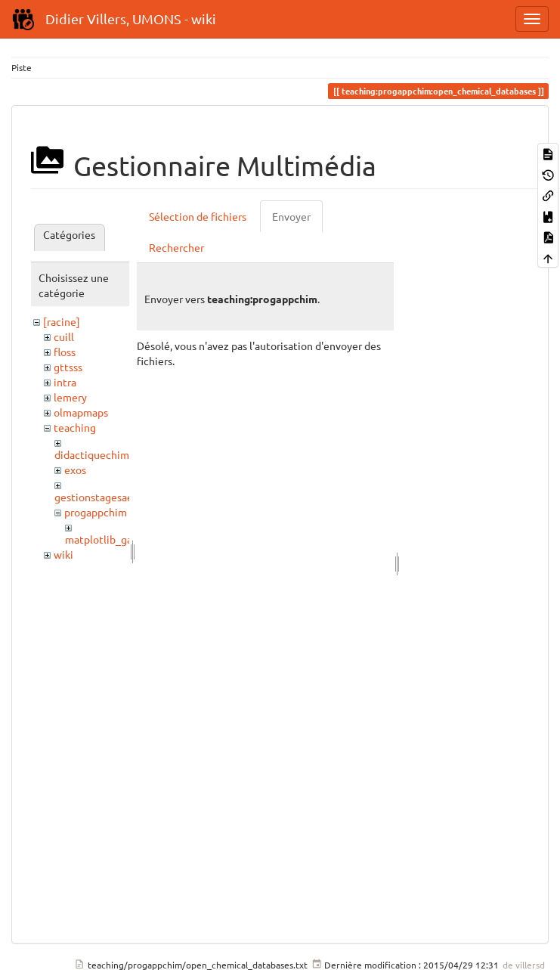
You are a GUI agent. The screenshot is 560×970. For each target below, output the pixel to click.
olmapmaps (81, 412)
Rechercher (176, 247)
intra (65, 382)
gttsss (68, 367)
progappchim (96, 512)
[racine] (62, 321)
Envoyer (291, 216)
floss (65, 352)
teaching (75, 427)
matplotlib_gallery (109, 539)
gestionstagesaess (98, 497)
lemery (70, 397)
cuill (64, 336)
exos (75, 470)
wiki (63, 554)
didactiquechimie (96, 454)
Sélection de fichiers (198, 216)
